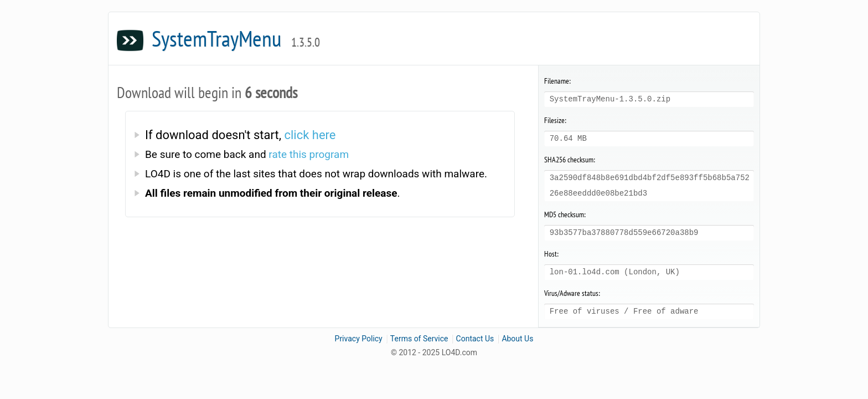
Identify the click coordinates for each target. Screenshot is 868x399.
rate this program (309, 154)
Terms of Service (419, 339)
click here (310, 135)
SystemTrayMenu (236, 38)
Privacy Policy (359, 339)
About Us (517, 339)
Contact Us (475, 339)
